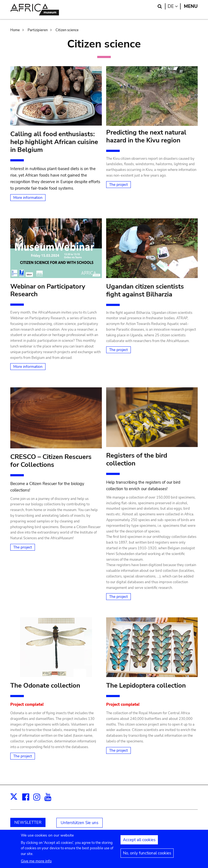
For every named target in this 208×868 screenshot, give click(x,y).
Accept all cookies (139, 840)
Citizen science (67, 30)
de (174, 6)
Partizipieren (38, 30)
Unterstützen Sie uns (79, 823)
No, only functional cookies (147, 853)
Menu (191, 6)
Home (15, 30)
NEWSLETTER (28, 822)
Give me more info (36, 861)
